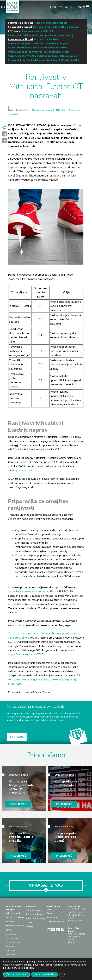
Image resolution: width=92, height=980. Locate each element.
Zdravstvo (10, 955)
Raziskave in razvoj (36, 919)
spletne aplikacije (49, 56)
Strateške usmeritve (35, 910)
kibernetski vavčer (20, 60)
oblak (36, 48)
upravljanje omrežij (62, 35)
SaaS (55, 60)
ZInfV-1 (49, 31)
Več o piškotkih (26, 968)
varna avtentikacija (20, 52)
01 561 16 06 (79, 909)
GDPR (76, 60)
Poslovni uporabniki (15, 918)
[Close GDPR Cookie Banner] (62, 974)
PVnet (53, 7)
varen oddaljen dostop (54, 48)
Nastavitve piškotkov (45, 974)
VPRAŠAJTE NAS (46, 887)
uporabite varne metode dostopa (28, 592)
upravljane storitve (20, 56)
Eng (3, 7)
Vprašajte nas (67, 7)
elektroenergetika (20, 48)
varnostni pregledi (20, 44)
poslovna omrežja (33, 31)
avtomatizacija (43, 39)
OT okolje (15, 31)
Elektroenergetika (14, 913)
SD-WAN (65, 60)
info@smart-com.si (76, 921)
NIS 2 (65, 27)
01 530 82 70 (78, 915)
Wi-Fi (36, 44)
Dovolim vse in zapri (17, 974)
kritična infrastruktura (47, 27)
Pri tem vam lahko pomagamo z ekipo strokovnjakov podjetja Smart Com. (44, 680)
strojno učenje (69, 56)
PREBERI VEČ (18, 804)
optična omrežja (41, 60)
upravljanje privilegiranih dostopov (29, 35)
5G (35, 56)
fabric (57, 39)
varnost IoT (40, 52)
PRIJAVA (17, 737)
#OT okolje (61, 110)
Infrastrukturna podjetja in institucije (13, 946)
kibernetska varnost (21, 27)
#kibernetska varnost (43, 110)
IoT (43, 44)
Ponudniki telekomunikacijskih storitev (15, 926)
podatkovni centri (59, 52)
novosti (75, 27)
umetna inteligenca (58, 44)
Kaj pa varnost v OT (28, 654)
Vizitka (30, 927)
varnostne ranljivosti (21, 39)
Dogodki (51, 913)
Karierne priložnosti (35, 914)
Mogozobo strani (22, 471)
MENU (81, 7)
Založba (30, 923)
